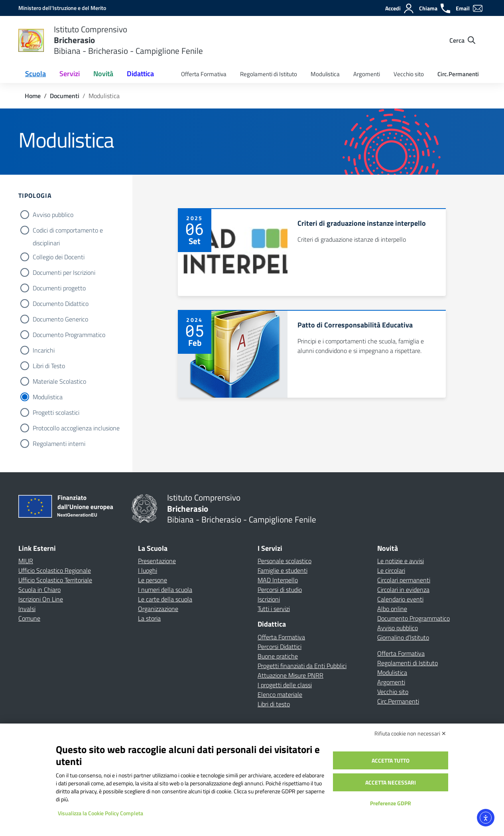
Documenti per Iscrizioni (64, 272)
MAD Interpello (278, 580)
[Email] (470, 8)
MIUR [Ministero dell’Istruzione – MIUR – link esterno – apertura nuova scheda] (26, 561)
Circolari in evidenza (403, 590)
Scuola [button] (35, 74)
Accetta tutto (391, 760)
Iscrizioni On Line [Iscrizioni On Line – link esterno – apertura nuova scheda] (41, 599)
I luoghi (148, 570)
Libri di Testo (49, 366)
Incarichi (44, 350)
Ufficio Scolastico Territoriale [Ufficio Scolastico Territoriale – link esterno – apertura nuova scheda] (55, 580)
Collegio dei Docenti (59, 257)
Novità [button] (103, 74)
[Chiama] (435, 8)
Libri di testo (274, 704)
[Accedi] (400, 8)
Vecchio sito (409, 74)
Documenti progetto (59, 288)
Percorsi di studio (280, 590)
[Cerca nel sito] (462, 40)
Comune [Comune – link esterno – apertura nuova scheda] (29, 618)
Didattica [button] (140, 74)
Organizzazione (158, 609)
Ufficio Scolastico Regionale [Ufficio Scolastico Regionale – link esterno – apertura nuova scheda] (55, 570)
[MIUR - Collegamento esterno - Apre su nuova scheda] (62, 8)
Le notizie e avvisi (401, 561)
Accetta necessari (391, 782)
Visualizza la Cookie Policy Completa (100, 813)
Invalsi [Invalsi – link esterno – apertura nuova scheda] (27, 609)
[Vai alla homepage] (31, 40)
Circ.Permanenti (458, 74)
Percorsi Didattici (280, 647)
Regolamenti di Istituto (269, 74)
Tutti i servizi (274, 609)
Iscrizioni (269, 599)
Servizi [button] (70, 74)
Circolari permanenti (404, 580)
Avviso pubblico (53, 215)
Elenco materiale (280, 694)
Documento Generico (60, 319)
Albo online (392, 609)
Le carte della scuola (165, 599)
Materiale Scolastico (59, 381)
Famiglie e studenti (283, 570)
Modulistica (325, 74)
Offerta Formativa (204, 74)
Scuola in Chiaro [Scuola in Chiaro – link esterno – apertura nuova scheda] (39, 590)
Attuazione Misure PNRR (290, 675)
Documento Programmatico (69, 335)
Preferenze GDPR (391, 803)
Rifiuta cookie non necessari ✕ (410, 733)
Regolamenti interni (59, 444)
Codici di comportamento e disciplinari (68, 231)
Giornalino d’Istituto (403, 637)
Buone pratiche (278, 656)
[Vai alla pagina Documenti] (65, 96)
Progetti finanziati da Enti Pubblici (302, 666)
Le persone (153, 580)
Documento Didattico (61, 304)
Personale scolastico (284, 561)
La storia (149, 618)
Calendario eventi (400, 599)
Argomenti (367, 74)
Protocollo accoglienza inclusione (76, 428)
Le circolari (391, 570)
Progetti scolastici (56, 412)
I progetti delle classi (285, 685)
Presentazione (157, 561)
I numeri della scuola (165, 590)
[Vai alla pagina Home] (33, 96)
